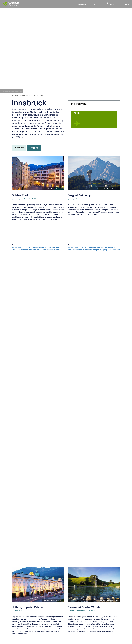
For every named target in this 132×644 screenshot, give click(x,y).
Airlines (15, 632)
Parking (43, 639)
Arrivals (15, 629)
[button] (124, 4)
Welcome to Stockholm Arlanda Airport (77, 628)
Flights (77, 113)
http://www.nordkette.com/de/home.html (28, 462)
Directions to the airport (49, 636)
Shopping (72, 636)
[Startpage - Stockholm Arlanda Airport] (11, 4)
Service (71, 639)
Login (111, 4)
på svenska (61, 4)
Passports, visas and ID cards (52, 629)
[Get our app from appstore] (103, 640)
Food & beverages (75, 632)
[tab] (110, 89)
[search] (86, 4)
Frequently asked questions (51, 626)
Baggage (44, 632)
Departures (16, 626)
